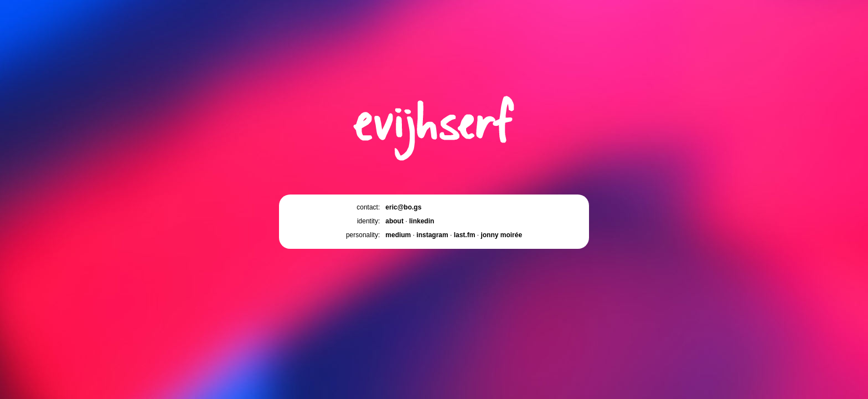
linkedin (422, 221)
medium (398, 235)
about (394, 221)
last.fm (465, 235)
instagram (432, 235)
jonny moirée (501, 235)
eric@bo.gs (403, 207)
